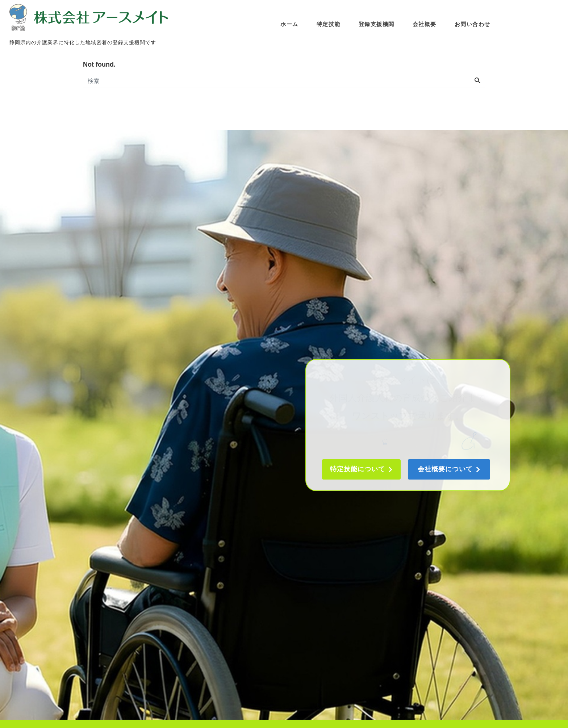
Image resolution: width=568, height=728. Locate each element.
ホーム (290, 22)
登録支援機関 (377, 22)
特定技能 (329, 22)
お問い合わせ (473, 22)
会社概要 (425, 22)
